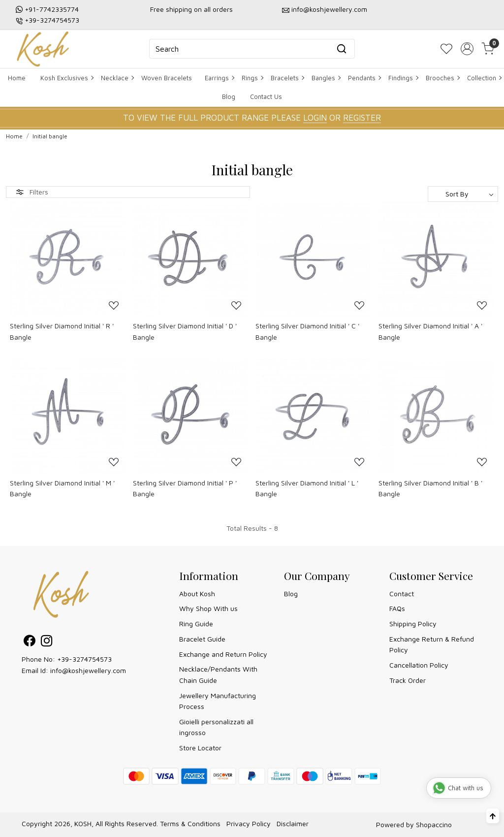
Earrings (219, 78)
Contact (402, 594)
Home (17, 78)
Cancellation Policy (419, 665)
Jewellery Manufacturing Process (218, 701)
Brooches (442, 78)
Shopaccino (434, 824)
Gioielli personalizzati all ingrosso (216, 727)
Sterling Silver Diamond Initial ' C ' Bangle (307, 331)
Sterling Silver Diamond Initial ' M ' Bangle (62, 488)
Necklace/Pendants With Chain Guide (218, 674)
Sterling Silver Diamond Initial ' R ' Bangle (62, 331)
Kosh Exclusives (67, 78)
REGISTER (362, 118)
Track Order (408, 680)
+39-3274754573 (52, 20)
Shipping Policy (413, 624)
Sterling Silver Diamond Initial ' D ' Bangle (185, 331)
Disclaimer (293, 823)
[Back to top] (493, 816)
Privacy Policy (249, 823)
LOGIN (315, 118)
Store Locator (200, 748)
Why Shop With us (208, 608)
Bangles (326, 78)
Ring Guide (196, 624)
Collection (484, 78)
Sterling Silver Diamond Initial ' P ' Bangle (185, 488)
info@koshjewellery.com (329, 9)
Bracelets (287, 78)
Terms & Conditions (190, 823)
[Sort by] (463, 194)
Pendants (364, 78)
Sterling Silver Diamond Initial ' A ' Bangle (430, 331)
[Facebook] (29, 642)
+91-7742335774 (52, 9)
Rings (252, 78)
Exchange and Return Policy (223, 654)
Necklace (117, 78)
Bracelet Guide (202, 639)
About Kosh (197, 594)
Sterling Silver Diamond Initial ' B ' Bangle (430, 488)
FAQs (397, 608)
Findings (403, 78)
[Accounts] (467, 49)
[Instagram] (47, 642)
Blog (229, 97)
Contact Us (266, 97)
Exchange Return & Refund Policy (432, 644)
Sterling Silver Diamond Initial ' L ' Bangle (307, 488)
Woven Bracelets (167, 78)
